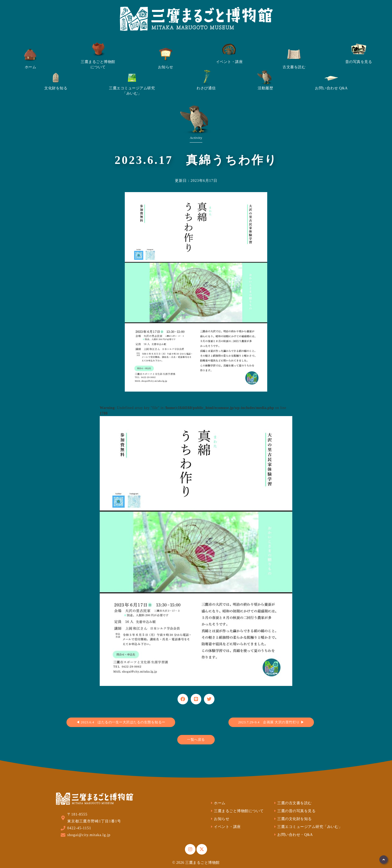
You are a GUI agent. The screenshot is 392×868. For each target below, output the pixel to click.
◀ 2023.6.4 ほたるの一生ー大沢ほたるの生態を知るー (121, 722)
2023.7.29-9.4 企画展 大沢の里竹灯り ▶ (271, 722)
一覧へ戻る (196, 740)
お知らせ (219, 819)
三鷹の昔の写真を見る (294, 811)
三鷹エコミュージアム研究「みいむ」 (308, 827)
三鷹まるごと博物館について (237, 811)
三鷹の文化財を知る (292, 819)
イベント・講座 (225, 827)
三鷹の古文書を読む (292, 803)
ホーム (217, 803)
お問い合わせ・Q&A (293, 835)
